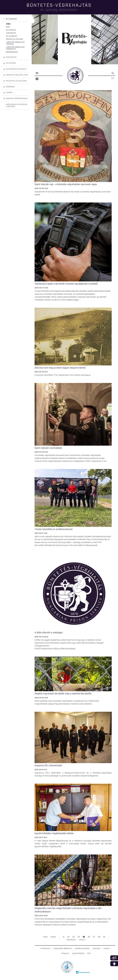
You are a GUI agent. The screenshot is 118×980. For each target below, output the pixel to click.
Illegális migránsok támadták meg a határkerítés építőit (63, 694)
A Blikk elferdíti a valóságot (49, 633)
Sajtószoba (11, 63)
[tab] (16, 19)
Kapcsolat (96, 949)
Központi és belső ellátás (17, 75)
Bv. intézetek (11, 30)
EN (113, 78)
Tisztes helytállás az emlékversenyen (54, 529)
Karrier (9, 93)
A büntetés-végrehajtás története (15, 43)
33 (74, 937)
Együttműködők (78, 953)
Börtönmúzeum (12, 52)
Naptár (37, 79)
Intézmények (11, 33)
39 (104, 937)
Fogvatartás (11, 57)
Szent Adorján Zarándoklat (48, 448)
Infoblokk (114, 964)
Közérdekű (10, 87)
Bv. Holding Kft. (12, 36)
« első (45, 937)
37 (94, 937)
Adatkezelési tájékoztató (62, 949)
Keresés (113, 74)
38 (99, 937)
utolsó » (82, 940)
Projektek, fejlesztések (16, 81)
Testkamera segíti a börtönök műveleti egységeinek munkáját (66, 284)
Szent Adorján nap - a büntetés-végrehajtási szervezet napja (66, 184)
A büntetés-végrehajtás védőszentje (15, 48)
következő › (71, 940)
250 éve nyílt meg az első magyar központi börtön (60, 368)
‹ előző (53, 937)
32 (68, 937)
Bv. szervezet (12, 19)
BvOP (8, 27)
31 (63, 937)
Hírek (8, 24)
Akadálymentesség (82, 949)
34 (79, 937)
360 (114, 958)
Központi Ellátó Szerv (15, 39)
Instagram (65, 953)
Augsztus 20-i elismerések (48, 766)
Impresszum (45, 949)
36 (89, 937)
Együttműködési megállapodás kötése (54, 833)
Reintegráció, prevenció (16, 69)
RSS (89, 953)
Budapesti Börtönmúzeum (17, 99)
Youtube (106, 949)
